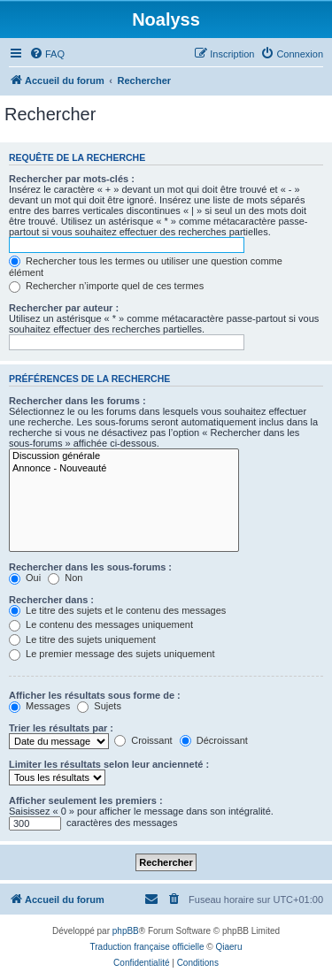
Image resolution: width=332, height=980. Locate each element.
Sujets (99, 706)
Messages (39, 706)
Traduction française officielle (147, 947)
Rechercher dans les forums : (77, 401)
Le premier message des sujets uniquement (112, 654)
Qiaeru (228, 947)
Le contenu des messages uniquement (101, 624)
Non (65, 578)
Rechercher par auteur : (64, 308)
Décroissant (214, 740)
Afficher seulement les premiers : (86, 800)
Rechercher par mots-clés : (72, 179)
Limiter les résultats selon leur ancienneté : (109, 764)
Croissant (143, 740)
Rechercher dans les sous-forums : (90, 567)
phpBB (126, 931)
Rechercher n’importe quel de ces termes (106, 286)
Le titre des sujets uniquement (82, 639)
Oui (25, 578)
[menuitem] (47, 54)
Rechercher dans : (51, 600)
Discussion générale (124, 456)
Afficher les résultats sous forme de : (95, 695)
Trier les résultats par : (61, 728)
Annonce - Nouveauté (124, 469)
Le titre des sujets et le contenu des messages (117, 610)
